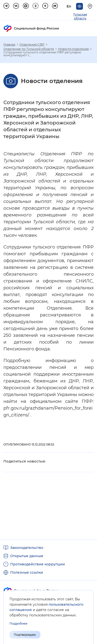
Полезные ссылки (27, 572)
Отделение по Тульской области (29, 49)
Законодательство (27, 548)
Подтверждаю (25, 635)
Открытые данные (27, 556)
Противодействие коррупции (38, 564)
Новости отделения (73, 49)
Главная (9, 45)
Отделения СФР (32, 45)
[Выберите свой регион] (91, 6)
